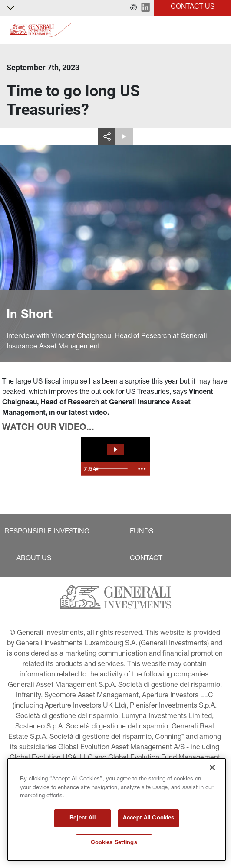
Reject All (82, 818)
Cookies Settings (114, 843)
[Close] (212, 767)
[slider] (113, 469)
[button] (134, 8)
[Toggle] (219, 30)
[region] (117, 809)
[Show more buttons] (142, 469)
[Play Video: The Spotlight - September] (115, 449)
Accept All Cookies (148, 818)
